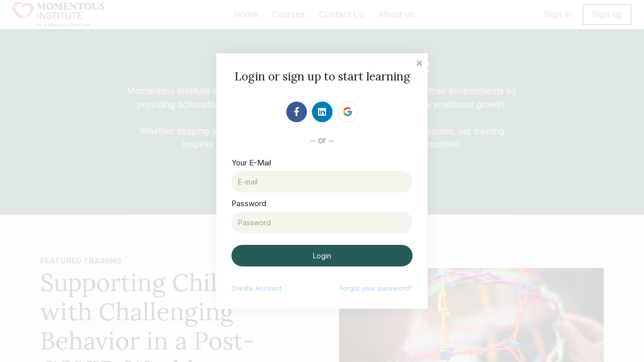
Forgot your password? (376, 288)
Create (257, 288)
